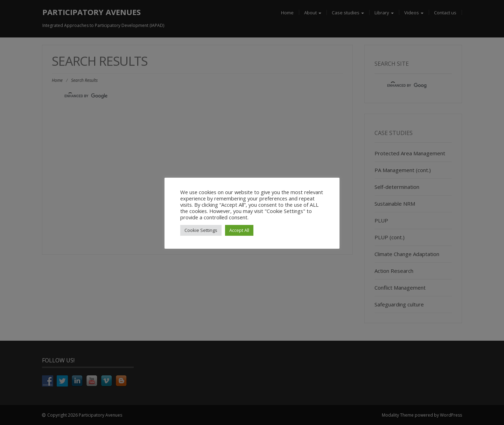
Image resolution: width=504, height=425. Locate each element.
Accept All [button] (239, 230)
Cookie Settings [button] (201, 230)
